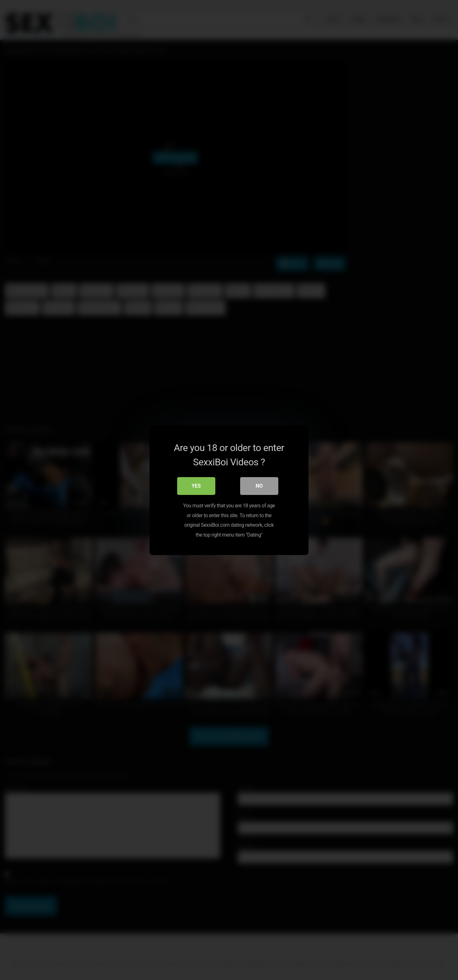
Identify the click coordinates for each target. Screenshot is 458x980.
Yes (196, 486)
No (259, 486)
